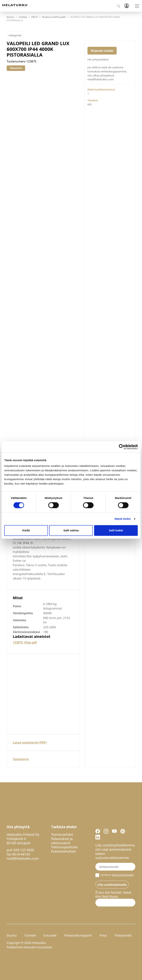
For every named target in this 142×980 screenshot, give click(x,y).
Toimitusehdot (62, 834)
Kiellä (26, 530)
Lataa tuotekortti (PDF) (30, 743)
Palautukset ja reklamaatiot (62, 841)
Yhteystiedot (123, 935)
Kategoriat (15, 35)
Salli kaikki (116, 530)
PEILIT (35, 17)
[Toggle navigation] (137, 6)
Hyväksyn (115, 875)
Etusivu (10, 17)
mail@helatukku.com (23, 858)
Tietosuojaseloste (64, 847)
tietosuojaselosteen (123, 875)
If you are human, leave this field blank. (113, 895)
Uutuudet (50, 935)
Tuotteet (23, 17)
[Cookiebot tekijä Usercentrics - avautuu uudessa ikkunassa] (122, 447)
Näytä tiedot (123, 519)
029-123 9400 (24, 850)
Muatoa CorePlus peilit (54, 17)
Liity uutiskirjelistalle (112, 885)
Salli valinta (71, 530)
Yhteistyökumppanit (78, 935)
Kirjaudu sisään (102, 51)
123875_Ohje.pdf (25, 642)
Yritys (103, 935)
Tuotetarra (21, 759)
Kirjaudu (126, 6)
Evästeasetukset (63, 851)
